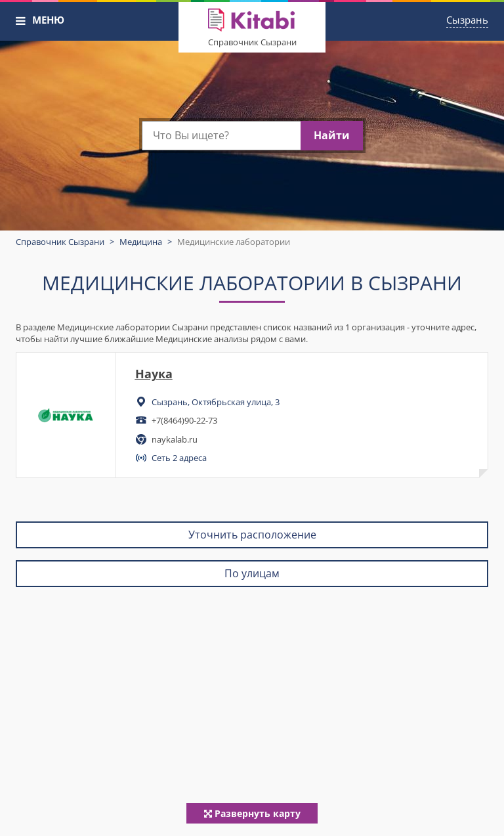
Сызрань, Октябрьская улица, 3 (216, 402)
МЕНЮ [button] (48, 20)
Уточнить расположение (252, 535)
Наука (154, 374)
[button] (21, 21)
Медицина (141, 242)
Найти (332, 135)
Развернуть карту (252, 813)
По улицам (252, 573)
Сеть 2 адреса (179, 458)
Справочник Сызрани (252, 42)
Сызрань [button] (467, 20)
